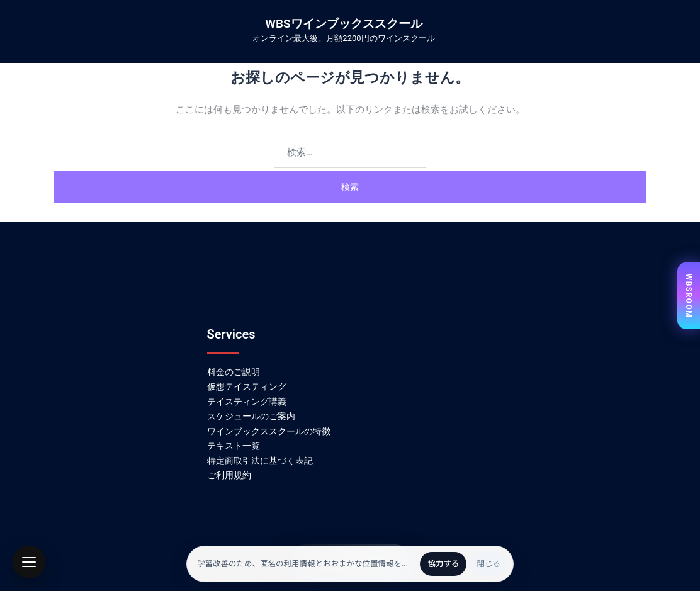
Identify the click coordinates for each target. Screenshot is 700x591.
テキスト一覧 (234, 446)
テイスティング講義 (247, 402)
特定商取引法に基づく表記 (260, 461)
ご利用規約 (229, 475)
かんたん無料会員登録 (350, 561)
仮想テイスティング (247, 386)
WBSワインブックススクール (343, 24)
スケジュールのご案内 (251, 416)
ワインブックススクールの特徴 (269, 431)
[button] (29, 562)
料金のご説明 (234, 372)
